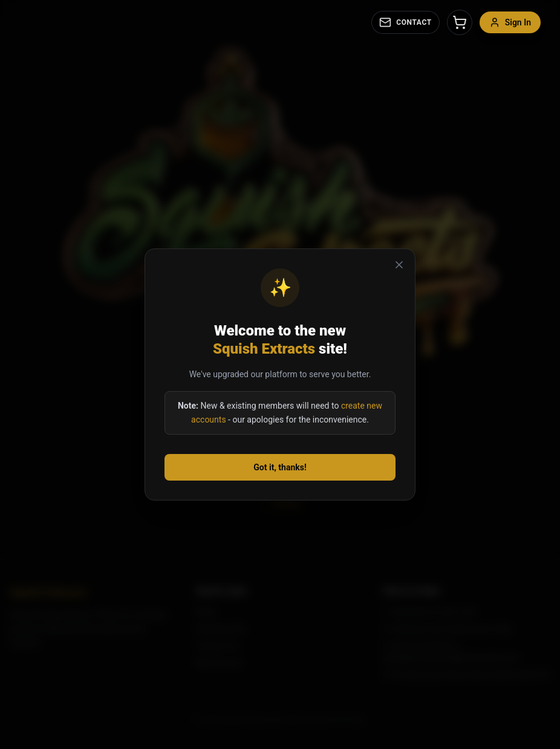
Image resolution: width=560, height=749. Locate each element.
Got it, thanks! (280, 467)
